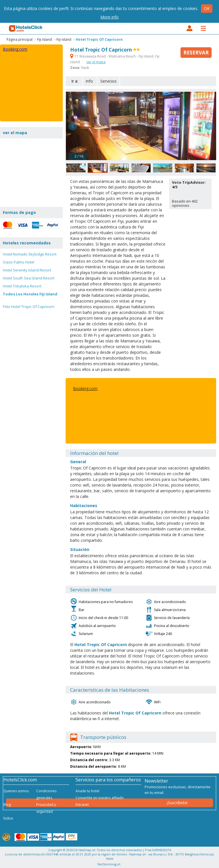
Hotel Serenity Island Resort (27, 270)
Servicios (109, 81)
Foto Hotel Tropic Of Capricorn (29, 307)
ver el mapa (96, 62)
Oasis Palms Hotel (19, 262)
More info (109, 17)
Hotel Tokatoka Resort (22, 286)
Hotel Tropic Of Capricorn (99, 39)
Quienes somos (16, 791)
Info (89, 81)
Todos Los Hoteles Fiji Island (30, 294)
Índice (8, 818)
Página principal (20, 39)
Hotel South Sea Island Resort (29, 278)
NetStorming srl (109, 864)
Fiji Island (44, 39)
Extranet (82, 805)
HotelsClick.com (26, 28)
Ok (207, 8)
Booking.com (85, 388)
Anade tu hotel (87, 791)
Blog (7, 805)
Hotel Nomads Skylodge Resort (30, 254)
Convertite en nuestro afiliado (100, 798)
